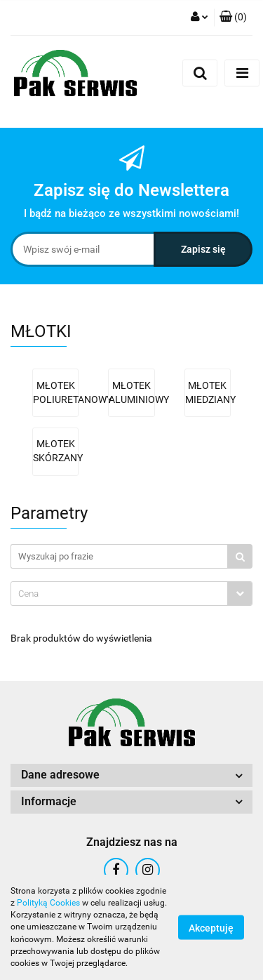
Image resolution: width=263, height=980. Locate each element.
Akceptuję (211, 928)
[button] (233, 18)
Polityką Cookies (48, 903)
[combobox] (131, 594)
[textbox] (119, 594)
